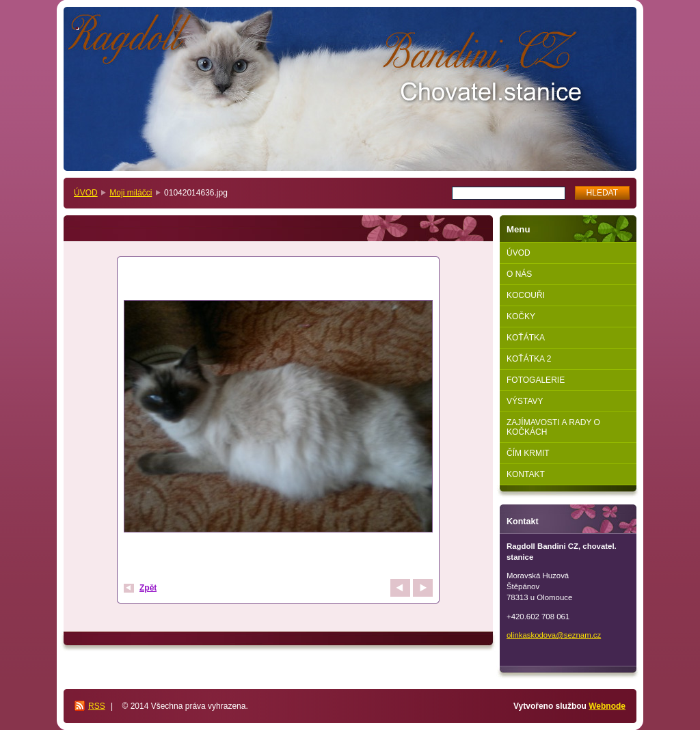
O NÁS (519, 274)
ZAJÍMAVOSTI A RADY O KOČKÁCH (553, 427)
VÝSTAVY (525, 401)
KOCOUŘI (526, 295)
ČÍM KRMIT (528, 453)
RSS (97, 706)
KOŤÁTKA (526, 338)
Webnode (607, 706)
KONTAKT (526, 474)
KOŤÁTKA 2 (529, 359)
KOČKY (521, 316)
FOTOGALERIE (536, 380)
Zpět (148, 588)
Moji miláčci (131, 193)
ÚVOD (86, 193)
